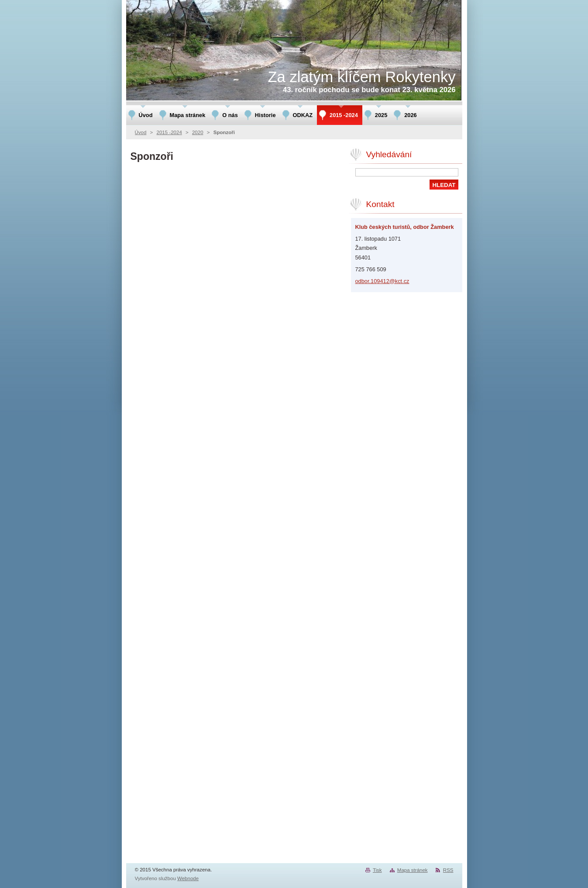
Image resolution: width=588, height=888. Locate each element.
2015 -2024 (169, 132)
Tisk (377, 870)
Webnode (188, 878)
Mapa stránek (413, 870)
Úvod (141, 132)
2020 (198, 132)
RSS (448, 870)
